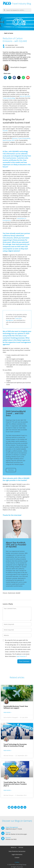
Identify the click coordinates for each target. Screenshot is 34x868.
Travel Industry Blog (21, 4)
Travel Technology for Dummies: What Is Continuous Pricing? (15, 745)
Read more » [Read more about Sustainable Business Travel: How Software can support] (8, 713)
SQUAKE (5, 131)
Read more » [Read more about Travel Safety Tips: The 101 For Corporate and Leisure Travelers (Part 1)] (8, 790)
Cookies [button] (17, 862)
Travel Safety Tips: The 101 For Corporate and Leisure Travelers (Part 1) (15, 784)
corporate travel (10, 47)
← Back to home (8, 33)
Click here (11, 470)
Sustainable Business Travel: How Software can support (16, 707)
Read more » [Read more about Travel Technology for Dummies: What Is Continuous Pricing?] (8, 751)
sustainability (20, 47)
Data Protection (21, 656)
